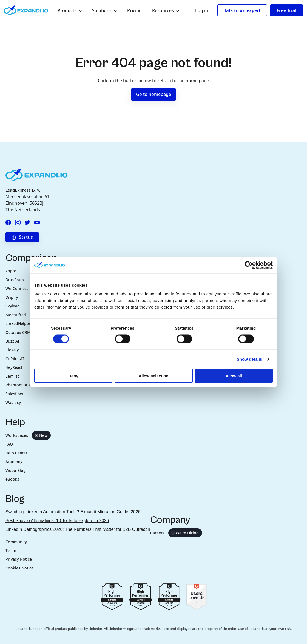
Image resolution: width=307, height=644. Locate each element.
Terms (11, 550)
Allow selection (153, 376)
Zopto (11, 271)
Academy (14, 462)
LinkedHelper (18, 324)
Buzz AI (13, 341)
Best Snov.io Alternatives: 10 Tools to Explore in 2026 (57, 521)
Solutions (106, 10)
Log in (202, 10)
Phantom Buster (21, 385)
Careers (176, 533)
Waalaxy (13, 402)
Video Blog (16, 470)
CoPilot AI (15, 359)
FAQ (9, 444)
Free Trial (287, 10)
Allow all (234, 376)
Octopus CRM (18, 332)
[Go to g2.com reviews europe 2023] (141, 597)
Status (22, 237)
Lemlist (12, 376)
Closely (12, 350)
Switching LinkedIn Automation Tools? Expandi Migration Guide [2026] (74, 512)
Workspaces (28, 435)
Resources (168, 10)
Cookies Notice (19, 568)
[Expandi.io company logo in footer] (37, 174)
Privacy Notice (19, 559)
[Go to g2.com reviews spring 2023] (169, 597)
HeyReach (15, 367)
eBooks (12, 479)
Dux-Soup (15, 280)
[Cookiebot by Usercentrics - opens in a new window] (249, 265)
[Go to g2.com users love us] (196, 597)
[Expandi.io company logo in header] (26, 10)
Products (72, 10)
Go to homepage (153, 94)
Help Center (16, 453)
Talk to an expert (242, 10)
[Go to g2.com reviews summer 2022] (112, 597)
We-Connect (17, 288)
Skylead (13, 306)
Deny (73, 376)
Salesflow (14, 394)
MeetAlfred (16, 315)
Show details (250, 359)
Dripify (12, 297)
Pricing (134, 10)
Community (16, 542)
